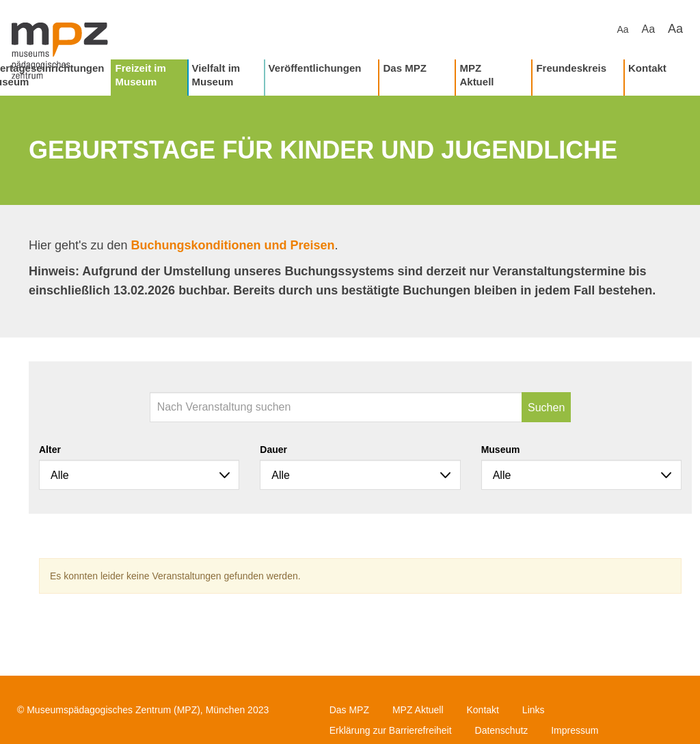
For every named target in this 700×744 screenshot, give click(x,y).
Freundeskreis (571, 68)
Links (534, 710)
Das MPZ (404, 68)
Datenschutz (502, 730)
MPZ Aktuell (476, 75)
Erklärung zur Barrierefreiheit (391, 730)
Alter (50, 450)
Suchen (546, 408)
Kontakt (647, 68)
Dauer (273, 450)
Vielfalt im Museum (216, 75)
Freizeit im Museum (141, 75)
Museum (501, 450)
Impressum (575, 730)
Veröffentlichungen (315, 68)
